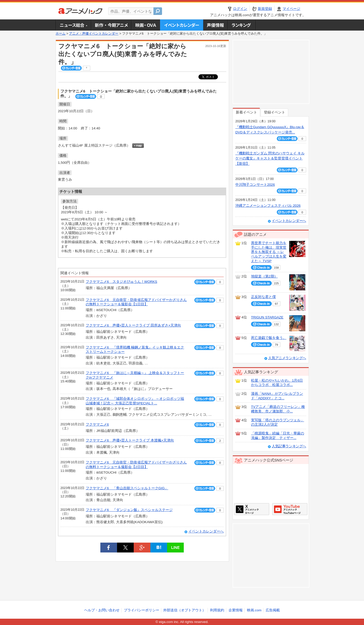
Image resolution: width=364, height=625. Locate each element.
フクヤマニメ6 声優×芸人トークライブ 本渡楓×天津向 (130, 440)
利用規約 (217, 610)
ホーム (61, 34)
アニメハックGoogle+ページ (290, 509)
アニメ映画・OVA (146, 25)
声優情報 (215, 25)
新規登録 (265, 9)
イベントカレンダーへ (206, 531)
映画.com (254, 610)
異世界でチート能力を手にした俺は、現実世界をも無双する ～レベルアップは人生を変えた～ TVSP (269, 252)
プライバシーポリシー (142, 610)
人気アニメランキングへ (287, 358)
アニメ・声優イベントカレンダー (182, 25)
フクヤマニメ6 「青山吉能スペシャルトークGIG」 (127, 488)
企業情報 (236, 610)
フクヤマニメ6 (97, 424)
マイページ (291, 9)
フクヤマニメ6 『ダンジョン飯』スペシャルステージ (129, 510)
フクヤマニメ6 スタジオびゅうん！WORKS (121, 282)
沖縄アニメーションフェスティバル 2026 (268, 206)
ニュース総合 (73, 25)
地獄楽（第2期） (264, 276)
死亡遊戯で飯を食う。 (269, 338)
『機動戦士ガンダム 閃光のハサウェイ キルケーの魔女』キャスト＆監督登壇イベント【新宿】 (270, 158)
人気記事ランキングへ (289, 446)
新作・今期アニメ (111, 25)
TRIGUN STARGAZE (267, 317)
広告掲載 (273, 610)
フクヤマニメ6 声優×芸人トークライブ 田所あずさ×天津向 (133, 325)
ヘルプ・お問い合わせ (102, 610)
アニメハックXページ (252, 509)
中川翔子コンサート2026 (255, 185)
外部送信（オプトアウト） (185, 610)
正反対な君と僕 (263, 297)
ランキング (242, 25)
